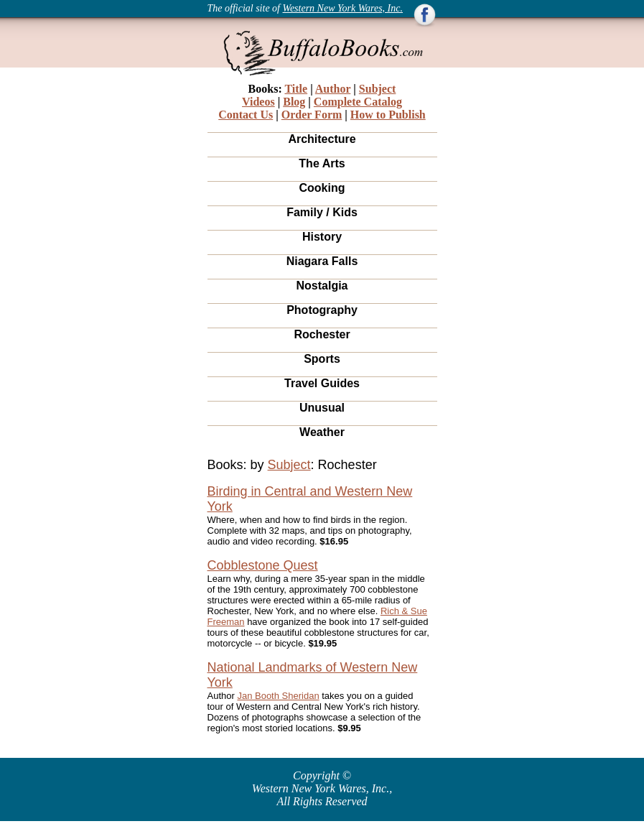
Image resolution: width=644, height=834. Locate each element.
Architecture (322, 139)
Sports (322, 359)
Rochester (322, 334)
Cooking (322, 188)
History (322, 237)
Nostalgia (322, 286)
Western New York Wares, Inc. (343, 8)
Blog (294, 102)
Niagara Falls (322, 261)
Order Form (312, 115)
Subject (378, 89)
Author (333, 89)
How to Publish (388, 115)
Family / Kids (322, 212)
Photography (322, 310)
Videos (258, 102)
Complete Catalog (358, 102)
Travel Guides (322, 383)
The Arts (322, 163)
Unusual (322, 408)
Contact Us (246, 115)
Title (296, 89)
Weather (322, 432)
